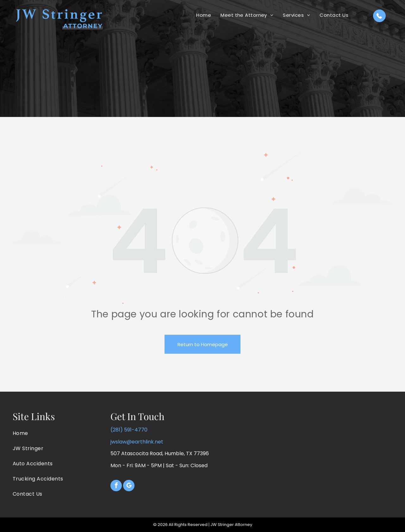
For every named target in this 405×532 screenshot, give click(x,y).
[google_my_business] (129, 486)
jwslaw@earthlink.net (137, 442)
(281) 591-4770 (129, 430)
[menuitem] (204, 15)
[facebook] (116, 486)
